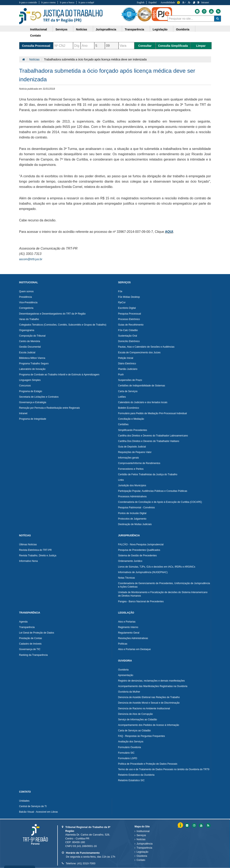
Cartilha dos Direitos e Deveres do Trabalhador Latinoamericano (153, 436)
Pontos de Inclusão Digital (132, 513)
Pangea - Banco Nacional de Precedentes (141, 601)
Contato (141, 860)
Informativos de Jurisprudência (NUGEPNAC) (143, 572)
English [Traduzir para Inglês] (141, 2)
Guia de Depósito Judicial (132, 447)
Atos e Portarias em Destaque (134, 649)
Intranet (23, 413)
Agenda (23, 622)
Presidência (26, 297)
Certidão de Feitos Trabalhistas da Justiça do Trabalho (148, 474)
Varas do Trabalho (29, 319)
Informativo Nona (28, 561)
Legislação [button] (160, 29)
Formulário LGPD (128, 758)
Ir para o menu (48, 2)
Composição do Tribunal (32, 336)
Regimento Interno (128, 627)
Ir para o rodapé (86, 2)
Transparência (27, 627)
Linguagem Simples (30, 380)
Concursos (25, 386)
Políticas (123, 644)
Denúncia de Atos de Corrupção (136, 714)
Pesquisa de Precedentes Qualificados (139, 550)
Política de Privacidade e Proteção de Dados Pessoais (148, 764)
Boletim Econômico (129, 408)
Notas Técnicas (127, 578)
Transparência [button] (134, 29)
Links (121, 480)
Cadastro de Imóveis (30, 644)
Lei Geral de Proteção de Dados (37, 633)
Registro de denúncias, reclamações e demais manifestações (152, 681)
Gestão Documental (30, 347)
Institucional (143, 831)
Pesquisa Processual (130, 314)
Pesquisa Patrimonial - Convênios (137, 508)
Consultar (145, 46)
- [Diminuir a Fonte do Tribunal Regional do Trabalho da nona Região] (189, 2)
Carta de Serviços (128, 391)
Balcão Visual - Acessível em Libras (39, 812)
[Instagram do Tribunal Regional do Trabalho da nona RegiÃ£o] (194, 825)
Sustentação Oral (128, 336)
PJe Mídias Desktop (129, 297)
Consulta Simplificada (173, 46)
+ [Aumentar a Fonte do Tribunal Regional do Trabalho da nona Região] (184, 2)
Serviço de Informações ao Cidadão (138, 720)
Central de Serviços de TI (33, 806)
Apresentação (126, 675)
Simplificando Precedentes (133, 430)
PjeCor (122, 302)
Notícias (34, 59)
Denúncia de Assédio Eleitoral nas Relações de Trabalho (149, 697)
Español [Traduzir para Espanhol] (153, 2)
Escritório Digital (127, 308)
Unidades (24, 801)
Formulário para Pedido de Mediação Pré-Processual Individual (153, 413)
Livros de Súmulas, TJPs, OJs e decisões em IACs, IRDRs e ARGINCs (157, 567)
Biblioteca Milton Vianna (32, 358)
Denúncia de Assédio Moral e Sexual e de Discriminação (149, 703)
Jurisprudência (144, 844)
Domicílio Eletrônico (129, 341)
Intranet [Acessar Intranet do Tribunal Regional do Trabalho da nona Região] (205, 2)
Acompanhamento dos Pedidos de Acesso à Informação (149, 725)
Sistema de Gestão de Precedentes (137, 556)
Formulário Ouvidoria (130, 747)
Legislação (142, 852)
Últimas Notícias (28, 544)
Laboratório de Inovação (32, 369)
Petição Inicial (126, 358)
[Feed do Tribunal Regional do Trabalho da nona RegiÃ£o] (208, 825)
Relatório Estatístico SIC (131, 780)
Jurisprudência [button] (106, 29)
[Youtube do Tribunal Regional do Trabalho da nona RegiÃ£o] (201, 825)
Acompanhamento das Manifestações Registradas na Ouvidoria (153, 686)
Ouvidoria (123, 670)
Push (121, 375)
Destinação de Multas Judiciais (135, 524)
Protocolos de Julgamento (132, 519)
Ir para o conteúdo (28, 2)
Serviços (141, 835)
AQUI (169, 232)
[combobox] (191, 19)
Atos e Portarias (127, 622)
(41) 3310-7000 (86, 863)
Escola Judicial (27, 353)
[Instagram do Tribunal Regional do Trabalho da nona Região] (204, 11)
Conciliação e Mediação (131, 419)
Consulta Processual (36, 46)
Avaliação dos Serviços (131, 742)
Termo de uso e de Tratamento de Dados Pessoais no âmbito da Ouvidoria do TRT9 (164, 769)
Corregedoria (26, 308)
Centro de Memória (30, 341)
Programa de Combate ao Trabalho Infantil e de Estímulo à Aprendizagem (59, 375)
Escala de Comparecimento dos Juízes (139, 353)
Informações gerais (129, 458)
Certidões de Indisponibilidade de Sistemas (142, 386)
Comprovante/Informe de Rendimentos (139, 463)
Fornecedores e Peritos (131, 469)
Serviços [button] (61, 29)
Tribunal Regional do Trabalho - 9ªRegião (61, 16)
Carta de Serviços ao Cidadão (134, 731)
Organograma (27, 330)
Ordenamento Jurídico (130, 561)
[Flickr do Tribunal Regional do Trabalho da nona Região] (197, 11)
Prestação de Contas (31, 638)
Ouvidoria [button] (183, 29)
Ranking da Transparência (33, 655)
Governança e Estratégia (33, 402)
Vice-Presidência (28, 302)
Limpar (201, 46)
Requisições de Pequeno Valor (135, 452)
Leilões (122, 397)
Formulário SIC (126, 753)
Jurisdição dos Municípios (132, 485)
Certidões (123, 424)
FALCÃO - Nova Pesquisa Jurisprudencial (141, 544)
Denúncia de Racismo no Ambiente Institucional (144, 708)
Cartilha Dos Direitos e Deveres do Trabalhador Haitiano (149, 441)
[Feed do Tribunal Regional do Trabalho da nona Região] (218, 11)
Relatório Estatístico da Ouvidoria (136, 775)
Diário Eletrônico (127, 364)
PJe (120, 291)
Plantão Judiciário (128, 369)
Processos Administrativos (132, 496)
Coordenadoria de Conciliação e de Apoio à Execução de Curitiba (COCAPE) (160, 502)
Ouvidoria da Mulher (129, 692)
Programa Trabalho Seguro (34, 364)
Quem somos (26, 291)
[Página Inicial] (24, 59)
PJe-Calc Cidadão (128, 330)
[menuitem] (40, 29)
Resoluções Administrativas (133, 638)
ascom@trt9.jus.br (31, 259)
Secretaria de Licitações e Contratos (39, 397)
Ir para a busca (67, 2)
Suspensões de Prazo (130, 380)
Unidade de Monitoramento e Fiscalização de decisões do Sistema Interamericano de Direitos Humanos (163, 594)
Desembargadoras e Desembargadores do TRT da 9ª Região (52, 314)
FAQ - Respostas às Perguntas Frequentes (142, 736)
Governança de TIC (30, 649)
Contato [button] (36, 36)
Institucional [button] (39, 29)
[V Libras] (194, 2)
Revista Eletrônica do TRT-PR (36, 550)
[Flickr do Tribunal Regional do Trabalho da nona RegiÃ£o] (187, 825)
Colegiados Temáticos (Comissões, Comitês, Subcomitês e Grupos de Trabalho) (63, 325)
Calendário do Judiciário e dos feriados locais (143, 402)
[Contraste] (198, 2)
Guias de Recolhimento (131, 325)
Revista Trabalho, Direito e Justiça (38, 556)
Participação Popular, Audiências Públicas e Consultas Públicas (153, 491)
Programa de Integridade (33, 419)
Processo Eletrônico (129, 319)
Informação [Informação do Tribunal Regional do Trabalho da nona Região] (178, 3)
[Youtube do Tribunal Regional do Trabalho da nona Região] (211, 11)
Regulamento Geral (129, 633)
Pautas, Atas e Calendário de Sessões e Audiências (146, 347)
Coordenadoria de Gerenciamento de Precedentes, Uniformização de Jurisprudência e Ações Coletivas (164, 585)
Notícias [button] (81, 29)
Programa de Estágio (31, 391)
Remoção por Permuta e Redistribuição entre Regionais (50, 408)
